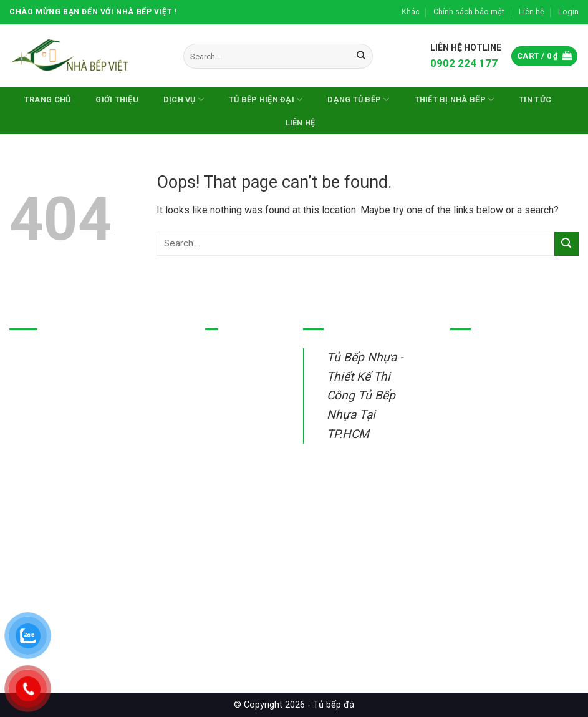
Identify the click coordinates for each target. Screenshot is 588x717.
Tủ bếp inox (230, 385)
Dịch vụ (184, 100)
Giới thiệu (117, 100)
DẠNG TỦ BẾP (358, 100)
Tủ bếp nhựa (232, 356)
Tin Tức (535, 100)
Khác (411, 12)
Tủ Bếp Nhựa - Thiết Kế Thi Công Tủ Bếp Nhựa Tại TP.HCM (365, 396)
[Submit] (361, 56)
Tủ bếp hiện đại (266, 100)
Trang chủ (47, 100)
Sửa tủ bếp (229, 471)
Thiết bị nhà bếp (239, 443)
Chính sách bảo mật (469, 12)
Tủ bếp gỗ (227, 414)
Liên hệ (532, 12)
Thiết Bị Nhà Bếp (455, 100)
